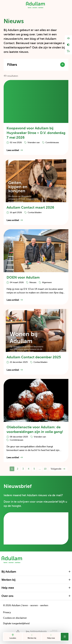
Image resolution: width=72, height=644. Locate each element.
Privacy (7, 612)
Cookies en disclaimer (15, 618)
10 (45, 469)
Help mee (51, 637)
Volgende (58, 469)
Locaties (13, 637)
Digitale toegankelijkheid (16, 623)
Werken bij (32, 637)
